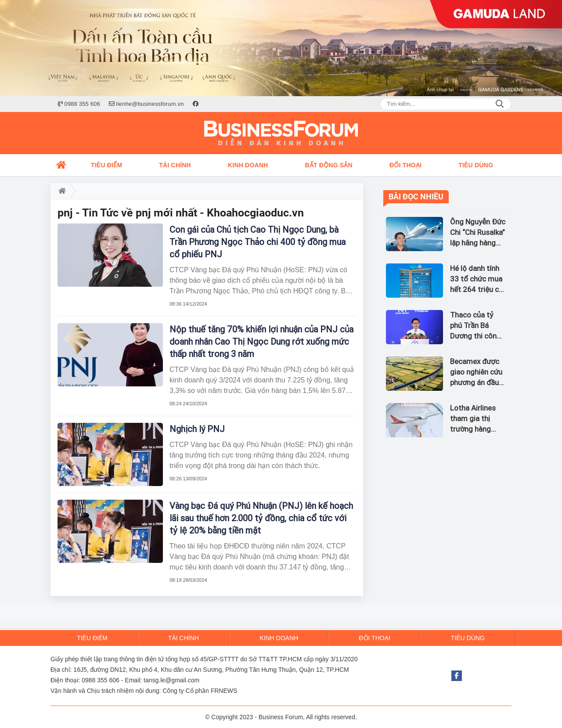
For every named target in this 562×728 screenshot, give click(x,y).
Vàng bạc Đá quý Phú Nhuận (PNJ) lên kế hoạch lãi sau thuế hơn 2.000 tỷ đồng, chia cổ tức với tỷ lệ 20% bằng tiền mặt (261, 518)
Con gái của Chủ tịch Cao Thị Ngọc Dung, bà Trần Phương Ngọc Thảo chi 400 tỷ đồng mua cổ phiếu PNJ (258, 242)
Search (500, 104)
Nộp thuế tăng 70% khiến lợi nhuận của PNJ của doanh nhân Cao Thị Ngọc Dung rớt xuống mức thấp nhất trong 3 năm (261, 342)
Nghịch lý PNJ (197, 429)
